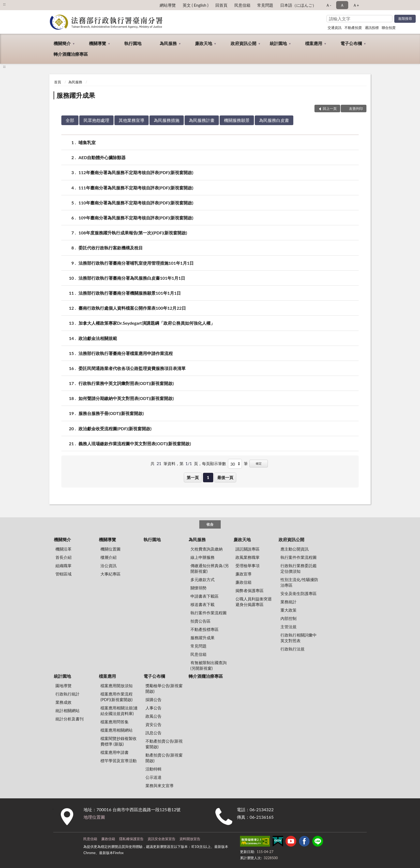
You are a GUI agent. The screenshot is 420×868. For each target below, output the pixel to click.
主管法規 (288, 627)
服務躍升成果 (76, 95)
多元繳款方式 (202, 579)
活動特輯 (153, 769)
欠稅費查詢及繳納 (207, 549)
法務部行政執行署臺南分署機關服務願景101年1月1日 (130, 293)
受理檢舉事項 (247, 566)
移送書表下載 (202, 604)
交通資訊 (335, 28)
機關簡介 (62, 43)
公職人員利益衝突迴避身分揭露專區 (254, 602)
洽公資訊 (108, 566)
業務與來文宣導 (160, 785)
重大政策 (288, 610)
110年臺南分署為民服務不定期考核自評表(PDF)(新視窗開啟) (136, 203)
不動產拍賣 (353, 28)
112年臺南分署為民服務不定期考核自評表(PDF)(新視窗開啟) (136, 172)
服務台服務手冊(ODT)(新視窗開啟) (111, 413)
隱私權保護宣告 (131, 839)
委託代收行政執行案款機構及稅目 (111, 248)
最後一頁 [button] (225, 477)
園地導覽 (63, 686)
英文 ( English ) (196, 5)
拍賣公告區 (200, 621)
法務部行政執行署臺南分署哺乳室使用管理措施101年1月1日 (136, 263)
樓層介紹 (108, 557)
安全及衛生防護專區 (299, 593)
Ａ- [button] (329, 5)
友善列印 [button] (356, 108)
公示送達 (153, 777)
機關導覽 (97, 43)
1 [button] (208, 477)
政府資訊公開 (243, 43)
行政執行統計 (67, 694)
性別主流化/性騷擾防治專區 (299, 582)
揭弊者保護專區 (250, 590)
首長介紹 (63, 557)
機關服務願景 (237, 120)
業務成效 (63, 702)
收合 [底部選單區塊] (210, 524)
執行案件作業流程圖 (209, 613)
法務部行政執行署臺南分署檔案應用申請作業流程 (126, 353)
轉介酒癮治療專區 (71, 54)
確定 (259, 463)
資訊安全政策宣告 (162, 839)
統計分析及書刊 (70, 719)
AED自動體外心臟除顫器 (102, 157)
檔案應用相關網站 (117, 730)
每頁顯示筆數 (214, 463)
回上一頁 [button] (330, 108)
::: (4, 4)
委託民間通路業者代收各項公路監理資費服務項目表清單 (132, 368)
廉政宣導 (243, 574)
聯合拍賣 (389, 28)
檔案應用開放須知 (117, 686)
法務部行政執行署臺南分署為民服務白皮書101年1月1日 (132, 278)
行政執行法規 (292, 649)
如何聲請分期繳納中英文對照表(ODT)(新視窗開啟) (126, 398)
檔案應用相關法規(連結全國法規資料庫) (119, 711)
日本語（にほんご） (298, 5)
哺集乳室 (87, 142)
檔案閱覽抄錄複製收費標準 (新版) (119, 741)
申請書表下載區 (205, 596)
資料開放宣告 (190, 839)
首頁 (58, 82)
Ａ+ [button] (356, 5)
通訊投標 (372, 28)
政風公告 (153, 716)
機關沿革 (63, 549)
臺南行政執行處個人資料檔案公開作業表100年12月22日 (132, 308)
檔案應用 (314, 43)
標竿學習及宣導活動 (119, 761)
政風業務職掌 (247, 557)
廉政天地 (204, 43)
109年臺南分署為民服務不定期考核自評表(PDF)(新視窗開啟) (136, 218)
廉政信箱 (243, 582)
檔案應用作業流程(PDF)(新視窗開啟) (117, 697)
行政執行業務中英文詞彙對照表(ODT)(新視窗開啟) (126, 383)
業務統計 (288, 602)
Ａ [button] (342, 5)
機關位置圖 (110, 549)
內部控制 (288, 618)
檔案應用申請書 (115, 752)
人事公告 (153, 708)
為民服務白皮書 (274, 120)
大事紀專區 (110, 574)
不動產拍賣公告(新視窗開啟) (164, 744)
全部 (70, 120)
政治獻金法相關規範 (98, 338)
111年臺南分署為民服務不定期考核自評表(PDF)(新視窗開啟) (136, 188)
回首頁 (221, 5)
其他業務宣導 (132, 120)
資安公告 (153, 724)
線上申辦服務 (202, 557)
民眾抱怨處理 (96, 120)
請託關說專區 (247, 549)
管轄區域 (63, 574)
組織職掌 (63, 566)
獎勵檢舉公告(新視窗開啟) (164, 688)
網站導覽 (168, 5)
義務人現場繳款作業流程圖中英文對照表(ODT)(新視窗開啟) (135, 444)
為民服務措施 (167, 120)
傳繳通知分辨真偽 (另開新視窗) (210, 568)
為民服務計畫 (202, 120)
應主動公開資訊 (295, 549)
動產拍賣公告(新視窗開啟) (164, 758)
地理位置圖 (94, 817)
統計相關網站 (67, 710)
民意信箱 (242, 5)
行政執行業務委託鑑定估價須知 (299, 568)
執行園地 (133, 43)
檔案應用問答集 (115, 722)
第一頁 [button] (193, 477)
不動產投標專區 (205, 629)
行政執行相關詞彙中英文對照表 (299, 638)
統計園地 (278, 43)
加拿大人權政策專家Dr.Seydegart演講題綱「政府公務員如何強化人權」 (147, 323)
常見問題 (265, 5)
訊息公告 (153, 733)
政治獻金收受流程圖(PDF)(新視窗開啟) (115, 429)
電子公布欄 (351, 43)
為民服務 (168, 43)
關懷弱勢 (198, 588)
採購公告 (153, 699)
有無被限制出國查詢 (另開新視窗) (209, 665)
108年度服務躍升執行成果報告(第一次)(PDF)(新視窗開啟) (133, 233)
